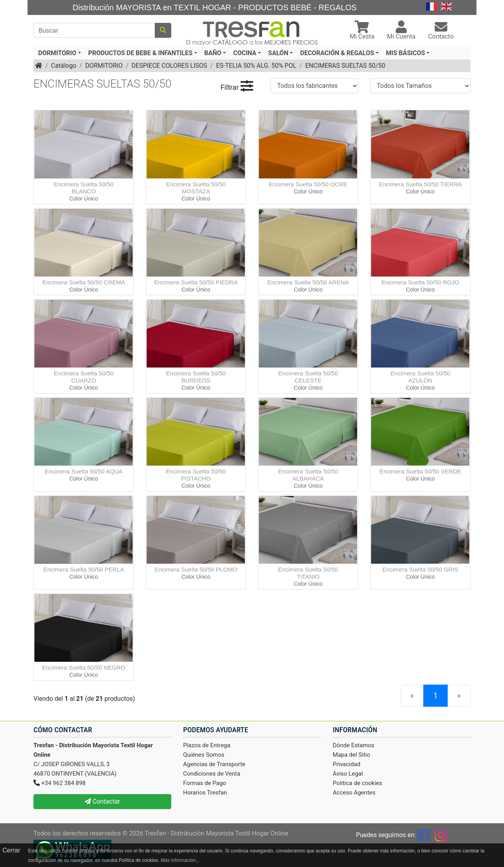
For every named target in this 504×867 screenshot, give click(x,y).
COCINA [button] (245, 53)
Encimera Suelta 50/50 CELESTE (308, 377)
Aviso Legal (348, 774)
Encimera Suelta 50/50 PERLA (84, 569)
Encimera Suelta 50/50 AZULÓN (421, 377)
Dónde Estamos (354, 745)
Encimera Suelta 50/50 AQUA (84, 471)
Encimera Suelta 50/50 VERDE (421, 471)
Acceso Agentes (354, 793)
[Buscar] (94, 30)
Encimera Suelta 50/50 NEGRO (84, 667)
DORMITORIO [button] (57, 53)
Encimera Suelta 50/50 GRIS (420, 569)
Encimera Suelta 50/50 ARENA (308, 282)
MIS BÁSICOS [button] (405, 53)
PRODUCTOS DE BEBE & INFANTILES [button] (140, 53)
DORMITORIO (104, 66)
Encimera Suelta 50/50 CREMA (83, 282)
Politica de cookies (358, 783)
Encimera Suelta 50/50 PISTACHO (196, 475)
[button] (362, 31)
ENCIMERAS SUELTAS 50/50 (345, 66)
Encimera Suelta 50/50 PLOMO (196, 569)
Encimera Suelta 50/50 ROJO (421, 282)
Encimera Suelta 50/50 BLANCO (84, 188)
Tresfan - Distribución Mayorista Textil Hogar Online (216, 833)
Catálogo (64, 66)
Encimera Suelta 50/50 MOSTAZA (196, 188)
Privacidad (346, 764)
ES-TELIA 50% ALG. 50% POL (256, 66)
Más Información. (179, 860)
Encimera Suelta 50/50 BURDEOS (196, 377)
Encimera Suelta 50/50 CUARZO (84, 377)
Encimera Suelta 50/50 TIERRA (420, 184)
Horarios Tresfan (205, 793)
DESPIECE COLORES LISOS (169, 66)
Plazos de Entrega (207, 745)
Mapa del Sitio (351, 755)
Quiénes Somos (204, 755)
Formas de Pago (205, 783)
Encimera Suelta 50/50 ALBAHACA (308, 475)
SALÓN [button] (278, 53)
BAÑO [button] (213, 53)
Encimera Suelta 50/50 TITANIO (308, 573)
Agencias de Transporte (214, 764)
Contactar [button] (102, 801)
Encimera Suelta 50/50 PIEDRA (196, 282)
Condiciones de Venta (212, 774)
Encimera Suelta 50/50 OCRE (308, 184)
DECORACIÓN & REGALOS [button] (337, 53)
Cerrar (11, 850)
